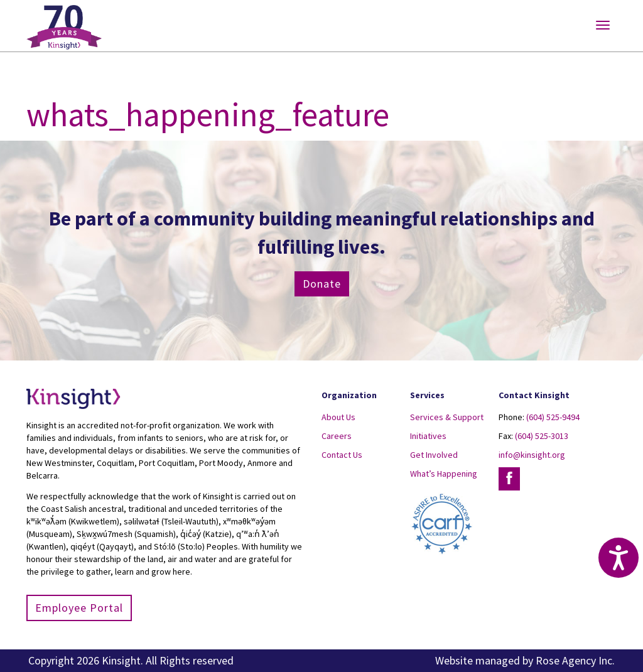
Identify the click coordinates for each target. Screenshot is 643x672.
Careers (337, 436)
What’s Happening (444, 474)
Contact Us (342, 455)
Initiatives (428, 436)
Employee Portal (79, 608)
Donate (322, 284)
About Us (338, 417)
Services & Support (447, 417)
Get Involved (434, 455)
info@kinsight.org (532, 455)
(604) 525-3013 (542, 436)
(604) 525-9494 (553, 417)
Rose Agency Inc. (575, 660)
